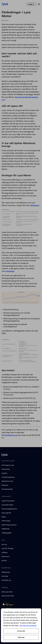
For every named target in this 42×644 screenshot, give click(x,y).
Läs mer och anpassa (28, 625)
